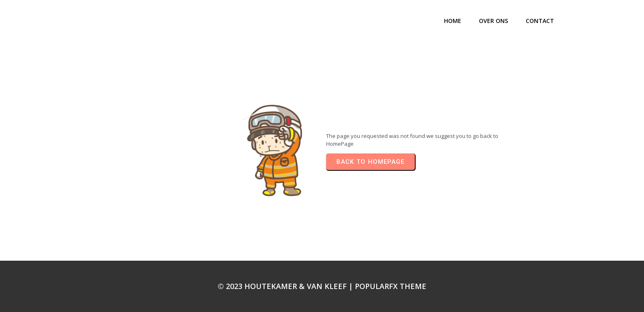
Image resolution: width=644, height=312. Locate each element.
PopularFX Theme (391, 286)
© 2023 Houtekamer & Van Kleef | (286, 286)
